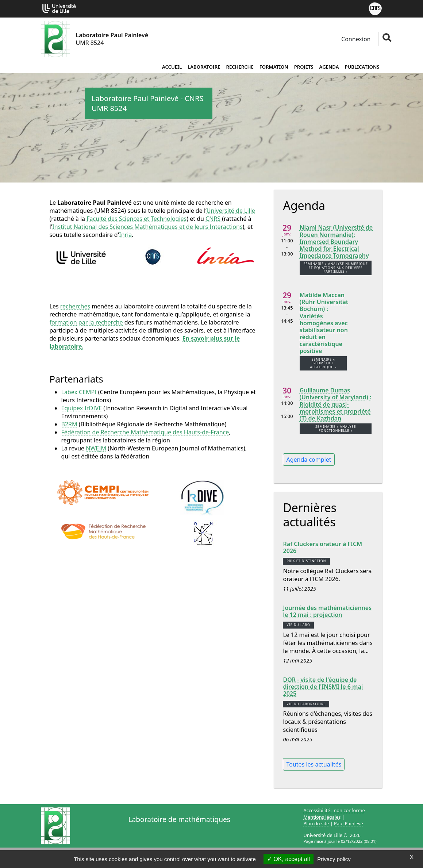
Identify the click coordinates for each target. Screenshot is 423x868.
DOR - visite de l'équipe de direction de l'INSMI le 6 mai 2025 (323, 687)
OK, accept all (289, 859)
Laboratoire (204, 67)
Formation (274, 67)
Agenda (329, 67)
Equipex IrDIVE (82, 408)
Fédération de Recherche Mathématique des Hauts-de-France (145, 432)
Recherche (240, 67)
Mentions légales (322, 817)
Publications (362, 67)
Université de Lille (231, 211)
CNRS (214, 219)
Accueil (172, 67)
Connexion (355, 39)
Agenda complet (309, 460)
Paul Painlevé (349, 823)
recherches (75, 306)
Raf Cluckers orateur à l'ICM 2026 (322, 548)
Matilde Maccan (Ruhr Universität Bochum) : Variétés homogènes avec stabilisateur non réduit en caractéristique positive (324, 323)
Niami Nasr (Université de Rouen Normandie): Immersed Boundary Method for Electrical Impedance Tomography (336, 242)
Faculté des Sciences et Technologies (136, 219)
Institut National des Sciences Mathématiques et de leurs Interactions (147, 227)
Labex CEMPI (79, 392)
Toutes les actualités (314, 764)
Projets (304, 67)
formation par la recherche (86, 322)
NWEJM (96, 448)
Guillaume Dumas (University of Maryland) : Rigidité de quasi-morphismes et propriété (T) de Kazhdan (336, 404)
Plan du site (316, 823)
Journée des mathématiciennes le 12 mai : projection (327, 611)
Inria (125, 235)
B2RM (69, 424)
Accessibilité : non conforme (334, 810)
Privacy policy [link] (334, 859)
